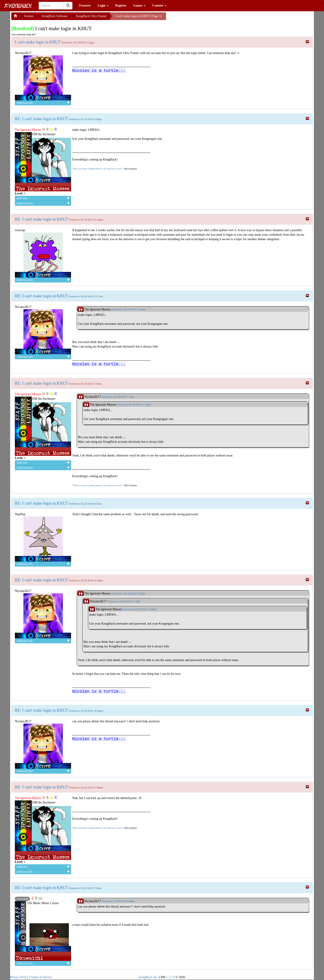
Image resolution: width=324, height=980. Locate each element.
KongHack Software (55, 16)
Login (103, 6)
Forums (29, 16)
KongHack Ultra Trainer (91, 16)
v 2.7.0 (171, 977)
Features (85, 6)
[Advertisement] (202, 18)
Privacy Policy (19, 977)
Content (159, 6)
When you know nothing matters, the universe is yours (97, 169)
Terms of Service (42, 977)
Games (139, 6)
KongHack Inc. (148, 977)
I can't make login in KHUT (38, 42)
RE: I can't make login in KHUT (42, 119)
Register (121, 6)
